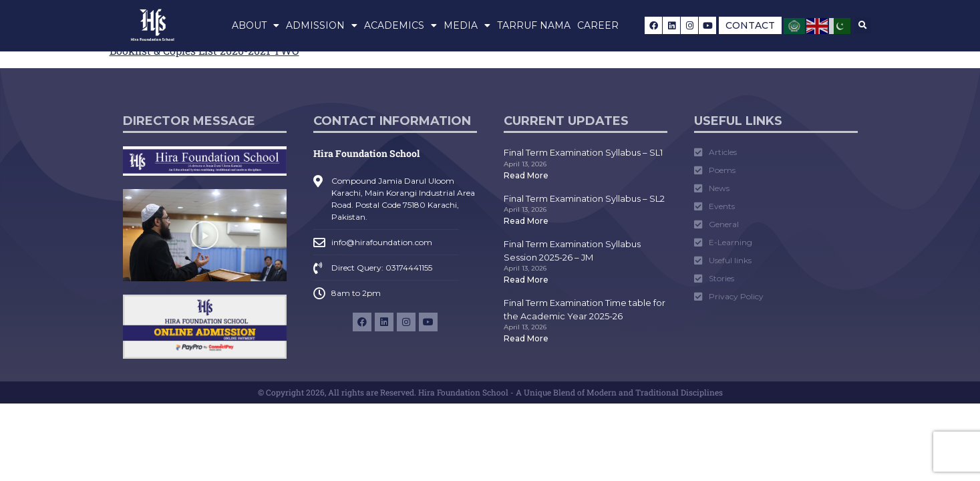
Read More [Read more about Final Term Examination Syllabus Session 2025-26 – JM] (526, 280)
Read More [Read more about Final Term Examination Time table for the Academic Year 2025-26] (526, 338)
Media (467, 25)
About (256, 25)
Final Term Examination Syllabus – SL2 (584, 198)
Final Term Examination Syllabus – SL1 (583, 152)
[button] (863, 26)
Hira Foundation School (366, 153)
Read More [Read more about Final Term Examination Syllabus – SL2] (526, 221)
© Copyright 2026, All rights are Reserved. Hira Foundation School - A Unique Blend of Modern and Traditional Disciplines (490, 392)
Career (598, 25)
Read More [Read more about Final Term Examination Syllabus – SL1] (526, 175)
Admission (322, 25)
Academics (400, 25)
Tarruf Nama (534, 25)
